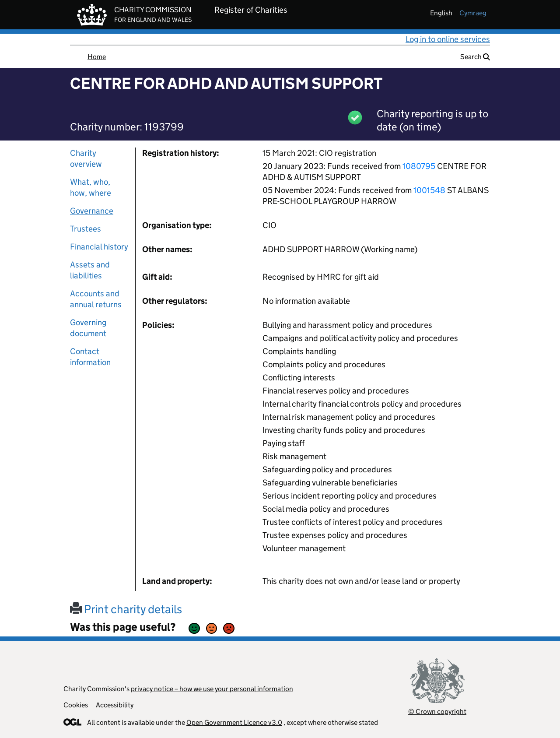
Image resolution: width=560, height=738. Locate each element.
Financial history (99, 247)
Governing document (88, 328)
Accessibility (115, 705)
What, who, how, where (91, 187)
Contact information (90, 357)
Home (97, 57)
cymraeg (473, 13)
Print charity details (126, 609)
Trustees (86, 229)
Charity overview (86, 158)
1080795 (419, 166)
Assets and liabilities (90, 270)
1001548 (429, 190)
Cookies (76, 705)
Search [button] (475, 57)
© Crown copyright (437, 712)
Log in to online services (448, 39)
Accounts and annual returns (96, 299)
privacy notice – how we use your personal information (212, 689)
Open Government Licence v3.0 (234, 722)
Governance (92, 211)
